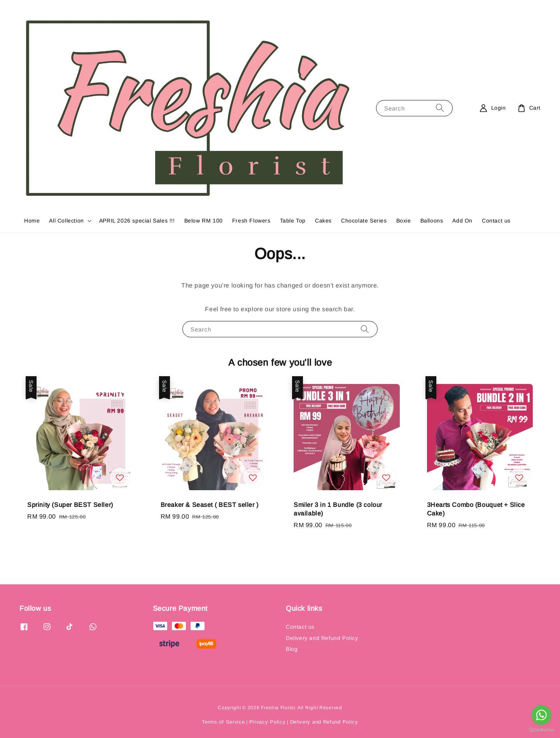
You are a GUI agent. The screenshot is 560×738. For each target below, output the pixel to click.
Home (32, 221)
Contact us (496, 221)
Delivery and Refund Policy (322, 638)
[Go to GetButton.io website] (541, 730)
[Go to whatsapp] (541, 715)
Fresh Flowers (251, 221)
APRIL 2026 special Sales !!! (137, 221)
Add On (462, 221)
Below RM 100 (204, 221)
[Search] (440, 108)
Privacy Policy (268, 722)
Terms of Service (223, 722)
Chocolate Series (364, 221)
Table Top (293, 221)
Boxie (404, 221)
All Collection (66, 221)
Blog (292, 649)
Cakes (323, 221)
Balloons (432, 221)
